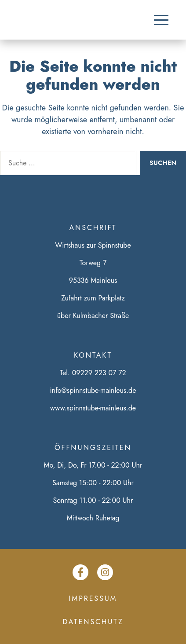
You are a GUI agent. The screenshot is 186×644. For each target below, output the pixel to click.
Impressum (93, 598)
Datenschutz (93, 622)
